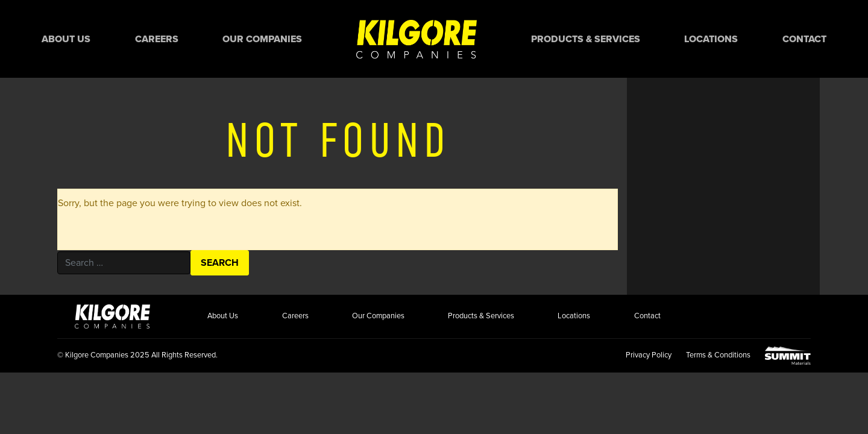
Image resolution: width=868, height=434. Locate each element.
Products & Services (586, 39)
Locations (711, 39)
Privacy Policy (649, 355)
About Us (66, 39)
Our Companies (262, 39)
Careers (157, 39)
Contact (804, 39)
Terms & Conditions (718, 355)
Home (417, 39)
